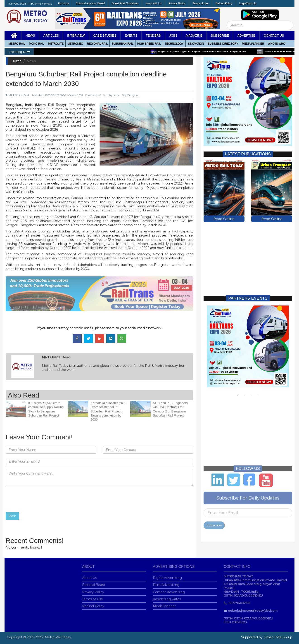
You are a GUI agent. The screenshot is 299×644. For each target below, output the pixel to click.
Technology (174, 44)
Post (12, 516)
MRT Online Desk (18, 95)
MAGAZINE (194, 36)
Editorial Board (94, 582)
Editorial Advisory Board (90, 3)
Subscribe (214, 522)
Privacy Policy (177, 3)
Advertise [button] (246, 36)
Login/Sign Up (248, 3)
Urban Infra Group (278, 637)
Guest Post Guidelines (125, 3)
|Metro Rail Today (57, 637)
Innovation (196, 44)
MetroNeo (75, 44)
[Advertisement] (248, 254)
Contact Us (274, 36)
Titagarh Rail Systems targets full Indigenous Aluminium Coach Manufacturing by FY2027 (204, 51)
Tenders (153, 36)
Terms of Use (201, 3)
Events (131, 36)
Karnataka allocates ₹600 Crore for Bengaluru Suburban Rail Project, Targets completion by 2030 (108, 408)
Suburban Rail (122, 44)
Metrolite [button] (56, 44)
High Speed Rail (149, 44)
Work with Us (154, 3)
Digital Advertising (167, 575)
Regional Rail (97, 44)
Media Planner (164, 603)
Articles (51, 36)
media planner (253, 44)
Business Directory (223, 44)
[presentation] (40, 499)
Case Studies (105, 36)
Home (16, 61)
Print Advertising (166, 582)
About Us (63, 3)
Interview (76, 36)
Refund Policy (224, 3)
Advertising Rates (167, 596)
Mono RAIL (37, 44)
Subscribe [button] (220, 36)
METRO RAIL (17, 44)
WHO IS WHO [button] (276, 44)
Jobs (173, 36)
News (30, 36)
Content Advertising (169, 589)
